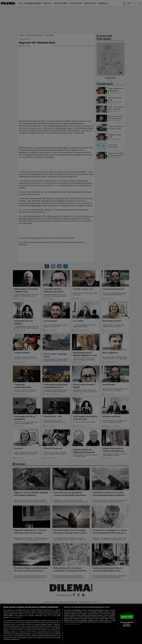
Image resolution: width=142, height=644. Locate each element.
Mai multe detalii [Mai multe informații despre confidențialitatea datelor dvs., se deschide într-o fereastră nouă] (16, 617)
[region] (71, 624)
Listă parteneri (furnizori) (73, 624)
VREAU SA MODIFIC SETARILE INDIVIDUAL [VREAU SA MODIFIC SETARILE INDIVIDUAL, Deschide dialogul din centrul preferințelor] (127, 624)
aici (17, 632)
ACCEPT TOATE (127, 617)
